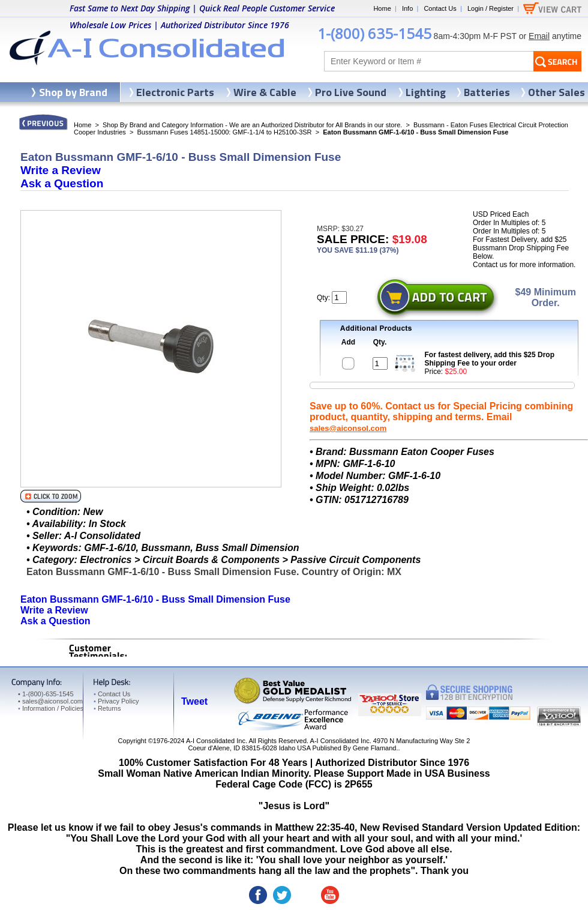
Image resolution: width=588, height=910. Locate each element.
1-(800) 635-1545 (374, 33)
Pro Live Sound (351, 92)
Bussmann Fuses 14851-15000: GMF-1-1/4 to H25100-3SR (224, 132)
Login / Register (490, 8)
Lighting (426, 92)
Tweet (194, 701)
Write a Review (61, 170)
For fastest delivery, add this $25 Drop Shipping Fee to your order (490, 359)
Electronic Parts (175, 92)
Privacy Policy (116, 701)
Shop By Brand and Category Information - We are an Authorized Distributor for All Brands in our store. (252, 125)
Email (539, 36)
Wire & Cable (265, 92)
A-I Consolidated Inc (216, 741)
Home (382, 8)
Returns (107, 708)
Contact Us (440, 8)
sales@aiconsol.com (348, 428)
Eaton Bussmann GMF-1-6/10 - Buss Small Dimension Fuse (155, 599)
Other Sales (556, 92)
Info (407, 8)
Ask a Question (62, 183)
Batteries (487, 92)
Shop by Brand (73, 92)
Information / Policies (51, 708)
